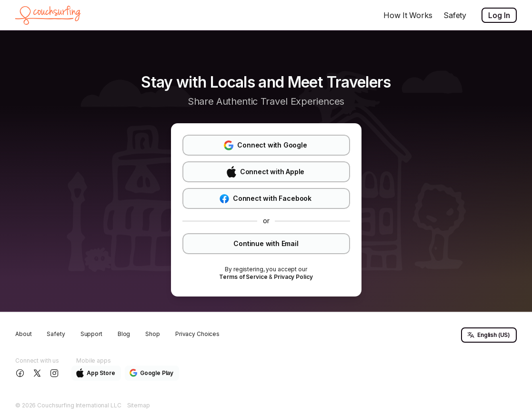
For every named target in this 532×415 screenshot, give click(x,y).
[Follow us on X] (38, 373)
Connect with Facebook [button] (266, 199)
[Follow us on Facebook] (21, 373)
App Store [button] (96, 373)
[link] (243, 277)
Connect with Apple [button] (266, 172)
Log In (499, 15)
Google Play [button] (151, 373)
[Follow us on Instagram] (55, 373)
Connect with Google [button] (265, 145)
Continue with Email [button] (266, 243)
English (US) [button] (488, 335)
